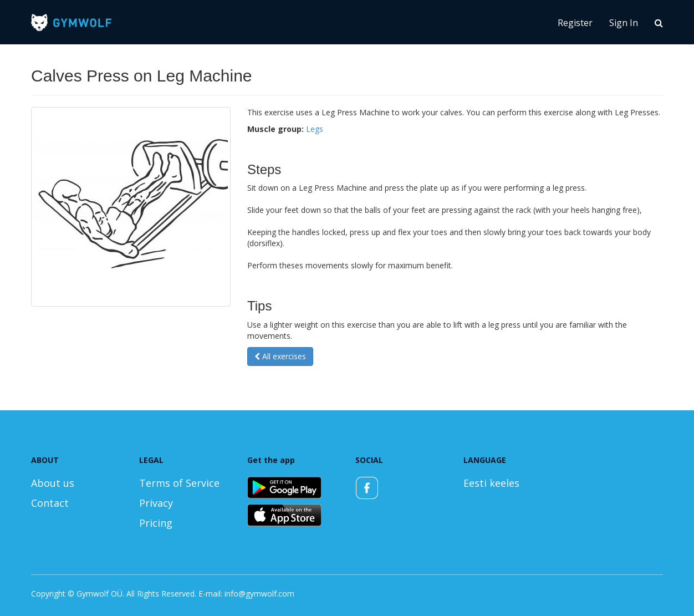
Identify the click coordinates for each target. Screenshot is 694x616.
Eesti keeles (491, 483)
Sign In (624, 23)
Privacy (156, 503)
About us (53, 483)
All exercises (280, 356)
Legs (315, 129)
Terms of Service (179, 483)
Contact (50, 503)
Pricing (156, 523)
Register (575, 23)
